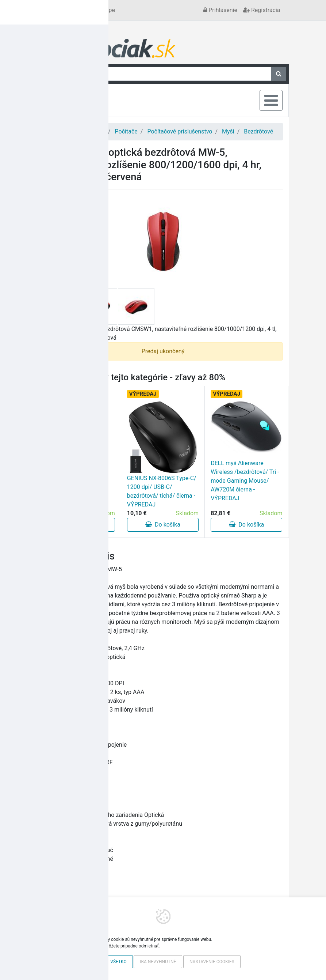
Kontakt (56, 10)
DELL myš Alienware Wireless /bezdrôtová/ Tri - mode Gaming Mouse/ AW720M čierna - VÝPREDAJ (245, 481)
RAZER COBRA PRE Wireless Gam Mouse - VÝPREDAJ (72, 491)
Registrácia (262, 10)
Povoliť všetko (109, 962)
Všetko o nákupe (93, 10)
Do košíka (79, 525)
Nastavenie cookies (212, 962)
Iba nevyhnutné (158, 962)
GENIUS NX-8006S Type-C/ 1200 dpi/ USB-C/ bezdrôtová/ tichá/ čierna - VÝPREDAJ (162, 491)
